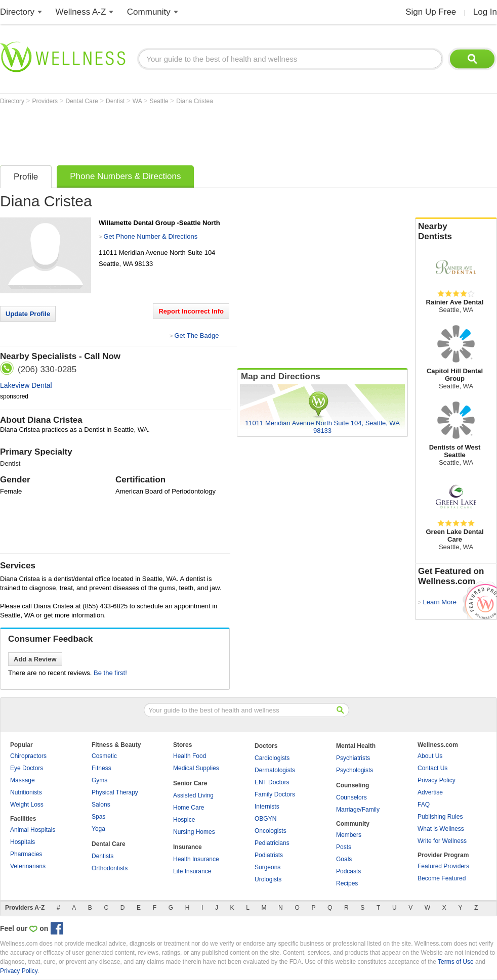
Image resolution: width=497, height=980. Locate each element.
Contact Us (432, 768)
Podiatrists (269, 855)
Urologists (268, 879)
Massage (23, 780)
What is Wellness (441, 829)
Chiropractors (28, 756)
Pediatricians (272, 843)
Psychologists (355, 770)
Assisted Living (193, 795)
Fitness (101, 768)
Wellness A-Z (81, 12)
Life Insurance (192, 871)
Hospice (184, 820)
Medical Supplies (196, 768)
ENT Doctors (272, 782)
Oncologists (271, 831)
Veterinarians (28, 866)
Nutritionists (26, 792)
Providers (46, 101)
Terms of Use (456, 962)
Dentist (116, 101)
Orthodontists (110, 868)
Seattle (160, 101)
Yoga (98, 829)
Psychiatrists (353, 758)
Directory (17, 12)
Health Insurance (196, 859)
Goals (344, 859)
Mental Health (356, 746)
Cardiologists (272, 758)
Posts (344, 847)
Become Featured (442, 878)
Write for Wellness (442, 841)
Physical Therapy (115, 792)
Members (349, 835)
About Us (430, 756)
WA (138, 101)
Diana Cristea (195, 101)
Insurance (188, 847)
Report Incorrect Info (191, 311)
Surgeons (267, 867)
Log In (485, 12)
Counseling (353, 785)
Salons (101, 805)
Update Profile (28, 314)
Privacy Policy (437, 780)
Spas (98, 817)
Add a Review (35, 659)
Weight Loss (27, 805)
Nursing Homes (194, 832)
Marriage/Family (358, 810)
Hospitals (23, 842)
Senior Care (190, 783)
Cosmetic (104, 756)
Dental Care (83, 101)
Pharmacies (26, 854)
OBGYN (265, 819)
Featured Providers (443, 866)
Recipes (347, 883)
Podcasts (348, 871)
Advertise (430, 792)
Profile (26, 177)
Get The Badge (196, 336)
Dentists (102, 856)
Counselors (351, 797)
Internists (267, 807)
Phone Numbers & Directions (125, 176)
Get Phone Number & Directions (150, 236)
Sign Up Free (431, 12)
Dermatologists (275, 770)
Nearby (456, 232)
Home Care (189, 808)
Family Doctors (275, 794)
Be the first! (110, 673)
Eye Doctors (27, 768)
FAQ (424, 805)
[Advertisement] (184, 132)
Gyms (99, 780)
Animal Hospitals (33, 830)
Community (149, 12)
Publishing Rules (440, 817)
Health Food (190, 756)
